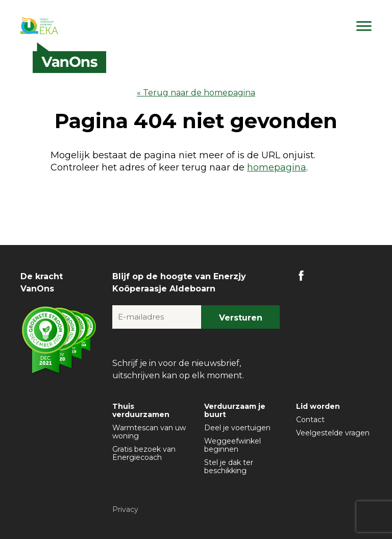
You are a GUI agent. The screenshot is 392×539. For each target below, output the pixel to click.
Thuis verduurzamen (141, 410)
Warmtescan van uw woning (149, 432)
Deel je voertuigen (237, 428)
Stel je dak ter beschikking (229, 467)
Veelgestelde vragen (333, 433)
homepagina (277, 167)
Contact (310, 420)
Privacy (125, 509)
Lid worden (318, 406)
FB (301, 276)
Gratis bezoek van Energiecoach (144, 453)
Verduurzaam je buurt (235, 410)
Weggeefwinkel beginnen (232, 445)
